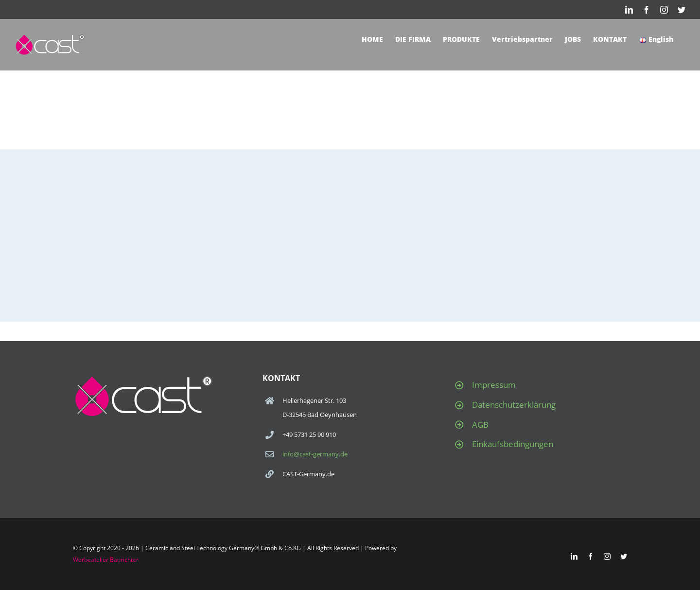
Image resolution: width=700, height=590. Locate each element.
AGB (480, 425)
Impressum (494, 385)
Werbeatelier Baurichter (106, 560)
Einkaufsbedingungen (513, 444)
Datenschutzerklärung (514, 405)
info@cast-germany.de (315, 454)
